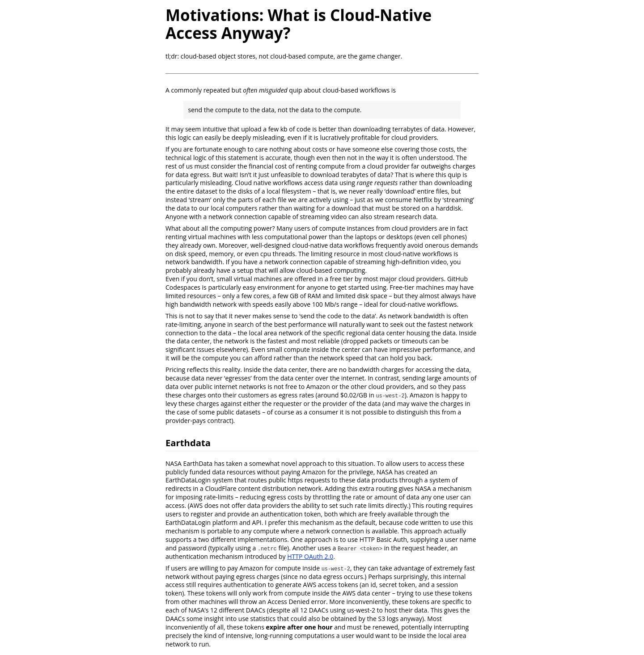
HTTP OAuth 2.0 (310, 556)
